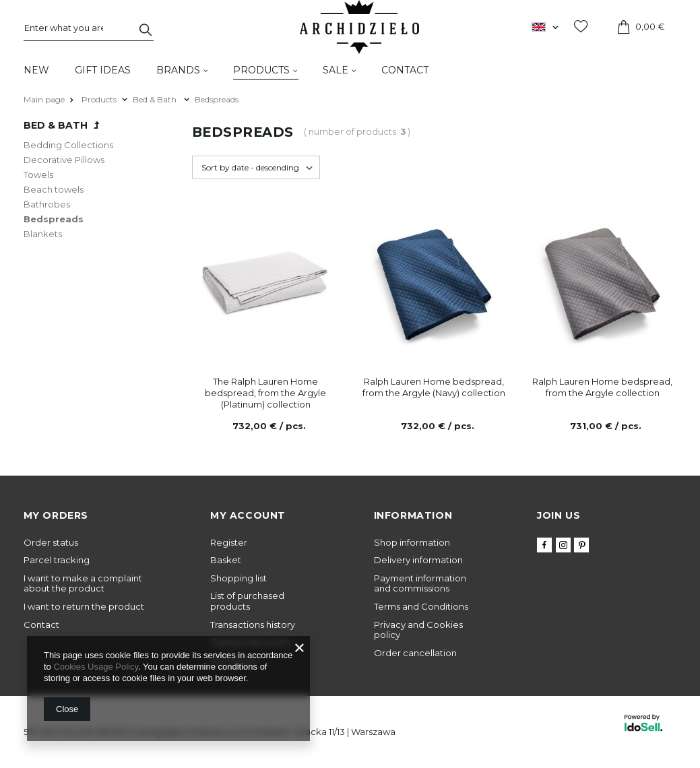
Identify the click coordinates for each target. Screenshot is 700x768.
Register (229, 543)
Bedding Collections (68, 145)
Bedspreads (54, 219)
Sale (336, 70)
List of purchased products (247, 601)
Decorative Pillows (64, 160)
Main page (44, 99)
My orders (56, 515)
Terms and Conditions (421, 607)
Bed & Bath (156, 99)
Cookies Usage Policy (95, 667)
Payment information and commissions (420, 584)
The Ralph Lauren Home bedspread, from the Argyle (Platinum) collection (265, 393)
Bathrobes (47, 204)
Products (261, 70)
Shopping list (238, 578)
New (36, 70)
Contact (405, 70)
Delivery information (418, 560)
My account (248, 515)
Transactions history (253, 625)
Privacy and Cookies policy (418, 630)
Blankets (43, 234)
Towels (38, 174)
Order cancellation (415, 653)
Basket (226, 560)
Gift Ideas (103, 70)
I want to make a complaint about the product (83, 584)
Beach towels (54, 189)
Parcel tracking (57, 560)
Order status (51, 543)
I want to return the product (84, 607)
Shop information (412, 543)
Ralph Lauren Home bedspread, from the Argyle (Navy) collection (434, 387)
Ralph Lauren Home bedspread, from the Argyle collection (602, 387)
